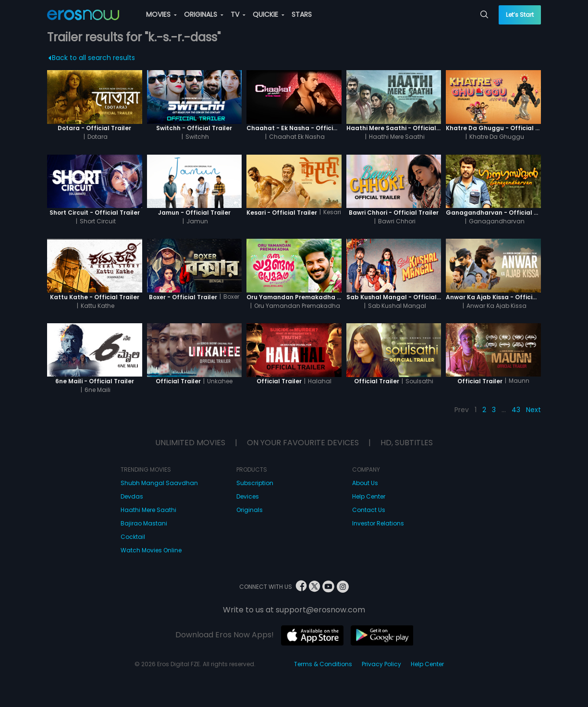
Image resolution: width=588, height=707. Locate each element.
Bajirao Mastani (144, 523)
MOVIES (161, 14)
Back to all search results (92, 58)
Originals (250, 510)
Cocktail (133, 537)
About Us (365, 483)
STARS (302, 14)
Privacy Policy (381, 664)
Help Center (369, 496)
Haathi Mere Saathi (148, 510)
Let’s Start (520, 15)
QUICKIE (269, 14)
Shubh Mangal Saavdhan (159, 483)
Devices (248, 496)
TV (238, 14)
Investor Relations (378, 523)
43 (516, 410)
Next (533, 410)
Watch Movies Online (151, 550)
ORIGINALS (204, 14)
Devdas (132, 496)
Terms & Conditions (323, 664)
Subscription (255, 483)
